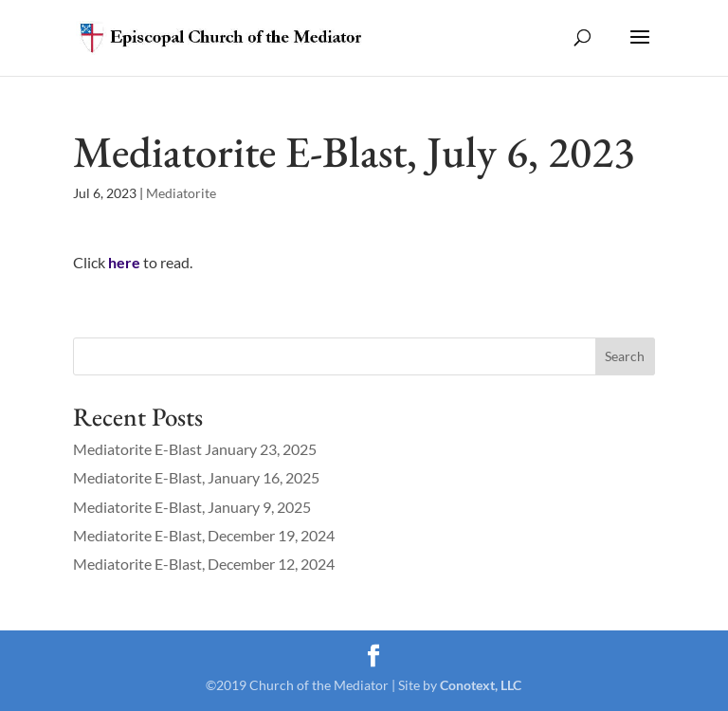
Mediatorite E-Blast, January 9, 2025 (192, 507)
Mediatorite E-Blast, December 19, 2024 (204, 535)
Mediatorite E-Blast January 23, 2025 (195, 449)
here (124, 262)
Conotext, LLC (481, 685)
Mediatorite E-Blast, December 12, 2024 (204, 564)
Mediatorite (181, 193)
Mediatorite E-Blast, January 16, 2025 (196, 477)
